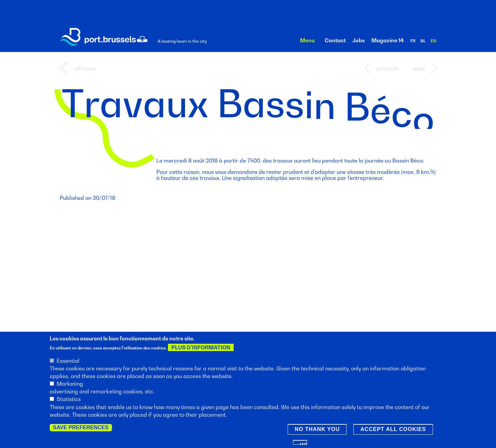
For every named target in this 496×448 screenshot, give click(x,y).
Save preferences (81, 428)
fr (413, 41)
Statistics (69, 400)
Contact (335, 40)
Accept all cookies (393, 430)
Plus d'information (201, 348)
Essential (68, 361)
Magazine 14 (387, 40)
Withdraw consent (303, 444)
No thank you (317, 430)
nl (423, 41)
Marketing (70, 384)
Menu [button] (307, 40)
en (433, 41)
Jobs (358, 40)
